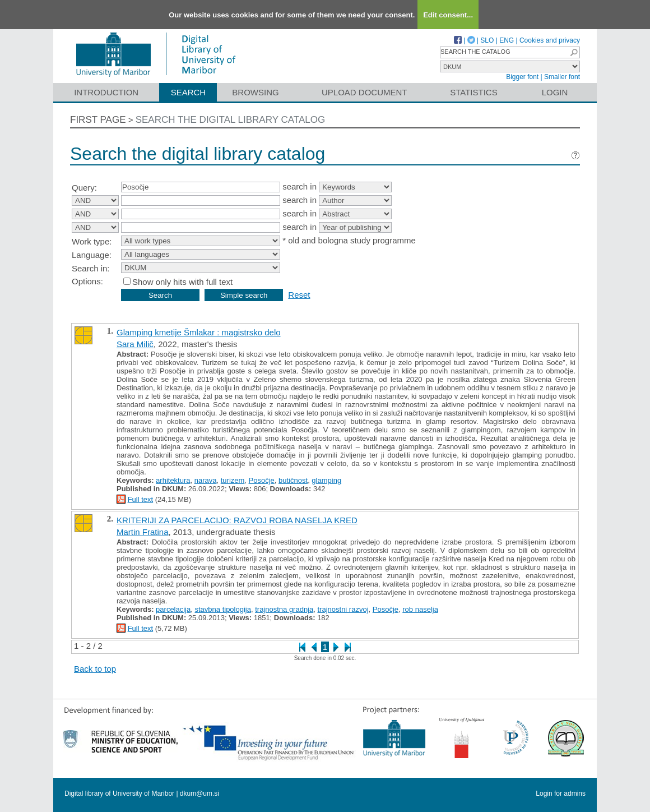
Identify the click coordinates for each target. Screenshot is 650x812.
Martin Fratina (143, 532)
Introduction (106, 92)
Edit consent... (448, 15)
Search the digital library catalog (231, 120)
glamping (326, 480)
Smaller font (562, 77)
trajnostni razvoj (343, 609)
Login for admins (561, 793)
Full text (141, 499)
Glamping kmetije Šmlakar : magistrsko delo (199, 332)
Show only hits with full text (182, 282)
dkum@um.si (199, 793)
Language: (92, 255)
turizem (233, 480)
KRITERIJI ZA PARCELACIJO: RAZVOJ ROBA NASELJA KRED (237, 520)
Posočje (262, 480)
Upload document (365, 92)
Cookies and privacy (550, 40)
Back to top (95, 669)
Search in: (91, 268)
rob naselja (420, 609)
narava (206, 480)
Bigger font (522, 77)
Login (555, 92)
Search (189, 92)
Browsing (255, 92)
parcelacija (173, 609)
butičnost (293, 480)
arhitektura (173, 480)
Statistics (473, 92)
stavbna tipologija (222, 609)
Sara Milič (135, 344)
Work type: (92, 241)
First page (98, 120)
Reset (299, 295)
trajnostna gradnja (284, 609)
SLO (487, 40)
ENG (507, 40)
